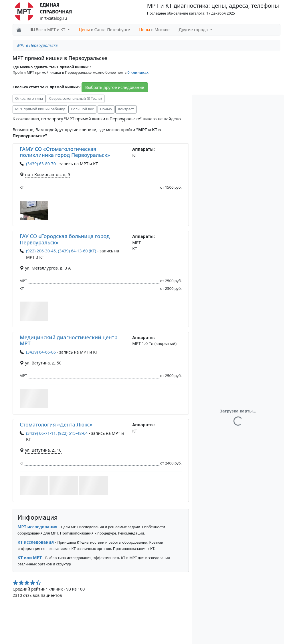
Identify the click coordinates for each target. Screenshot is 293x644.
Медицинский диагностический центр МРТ (69, 340)
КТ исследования (36, 542)
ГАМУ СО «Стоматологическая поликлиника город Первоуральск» (65, 152)
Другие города (194, 30)
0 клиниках (138, 72)
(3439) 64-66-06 (41, 352)
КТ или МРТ (30, 558)
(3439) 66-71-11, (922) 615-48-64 (57, 433)
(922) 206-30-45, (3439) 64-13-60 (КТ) (61, 251)
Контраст (126, 109)
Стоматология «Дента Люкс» (56, 424)
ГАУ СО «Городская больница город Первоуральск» (65, 239)
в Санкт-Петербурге (105, 30)
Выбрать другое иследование (115, 87)
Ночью (106, 109)
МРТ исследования (37, 527)
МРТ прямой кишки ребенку (40, 109)
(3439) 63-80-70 (41, 164)
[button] (34, 210)
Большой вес (82, 109)
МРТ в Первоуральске (37, 45)
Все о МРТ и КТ (48, 30)
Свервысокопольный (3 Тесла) (76, 98)
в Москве (154, 30)
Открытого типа (29, 98)
